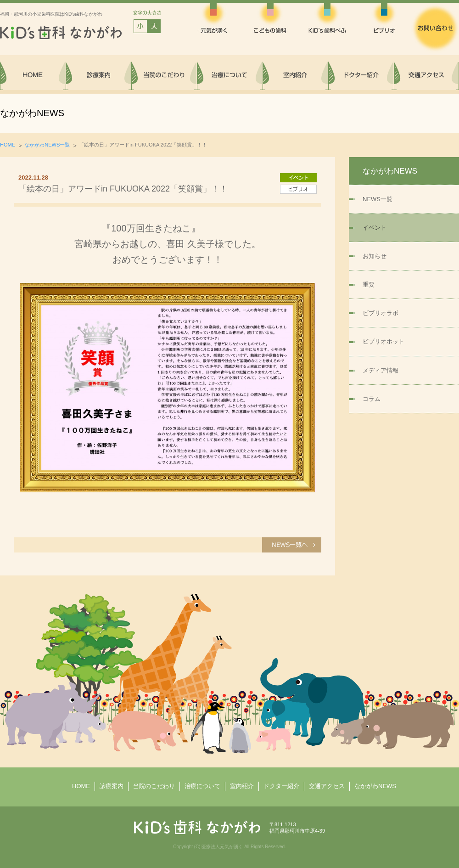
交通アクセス (327, 786)
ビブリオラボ (381, 313)
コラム (372, 399)
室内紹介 (242, 786)
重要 (369, 285)
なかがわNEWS (375, 786)
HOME (8, 145)
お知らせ (375, 256)
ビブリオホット (383, 341)
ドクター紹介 (281, 786)
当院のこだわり (154, 786)
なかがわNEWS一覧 (47, 145)
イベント (375, 228)
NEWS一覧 (378, 199)
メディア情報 (381, 370)
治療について (202, 786)
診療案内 (112, 786)
